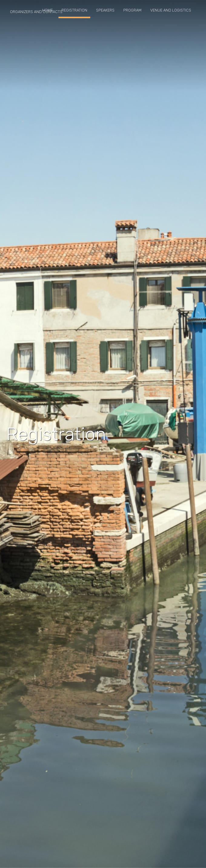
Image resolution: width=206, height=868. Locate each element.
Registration (74, 10)
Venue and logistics (171, 10)
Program (132, 10)
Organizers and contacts (36, 12)
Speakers (105, 10)
